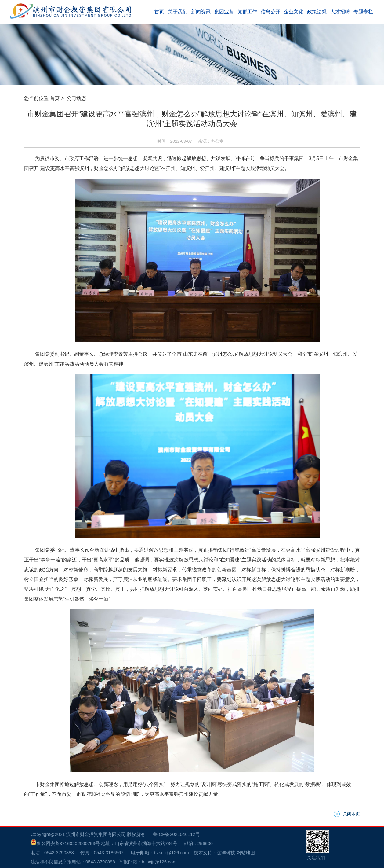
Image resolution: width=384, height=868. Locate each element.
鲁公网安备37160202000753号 (65, 843)
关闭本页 (351, 814)
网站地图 (246, 853)
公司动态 (77, 98)
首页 (55, 98)
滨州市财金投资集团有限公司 (96, 834)
